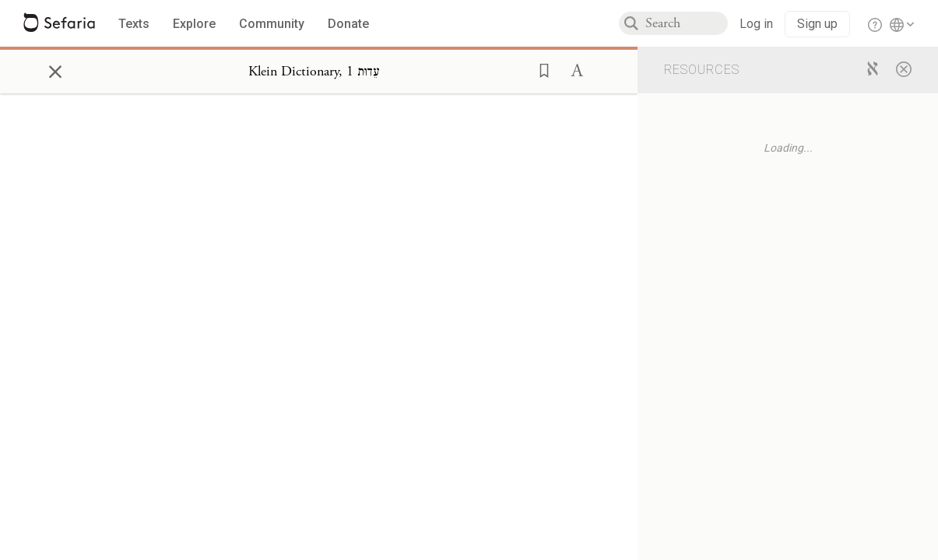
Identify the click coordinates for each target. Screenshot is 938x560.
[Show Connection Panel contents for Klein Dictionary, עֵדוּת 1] (314, 72)
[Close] (904, 68)
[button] (539, 69)
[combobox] (687, 23)
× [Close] (55, 69)
